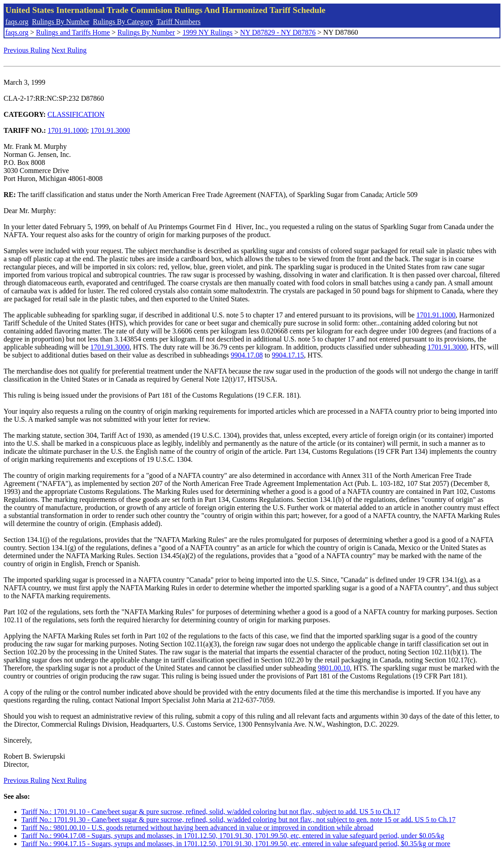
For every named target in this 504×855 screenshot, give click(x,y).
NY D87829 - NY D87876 (278, 32)
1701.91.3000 (111, 130)
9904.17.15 (288, 355)
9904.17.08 (247, 355)
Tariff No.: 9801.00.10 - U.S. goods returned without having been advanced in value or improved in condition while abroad (197, 828)
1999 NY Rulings (208, 32)
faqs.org (17, 22)
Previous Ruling (27, 50)
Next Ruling (69, 50)
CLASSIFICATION (76, 114)
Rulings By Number (61, 22)
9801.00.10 (334, 668)
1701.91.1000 (67, 130)
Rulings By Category (123, 22)
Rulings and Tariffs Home (73, 32)
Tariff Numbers (178, 22)
